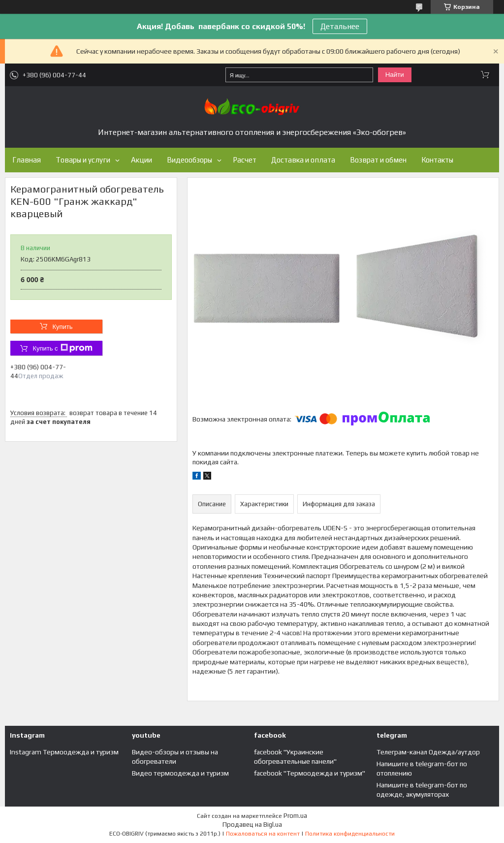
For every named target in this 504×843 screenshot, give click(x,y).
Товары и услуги (83, 160)
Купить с (62, 348)
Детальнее (340, 26)
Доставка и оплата (303, 160)
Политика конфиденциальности (350, 834)
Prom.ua (295, 816)
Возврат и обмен (378, 160)
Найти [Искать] (395, 75)
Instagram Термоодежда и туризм (64, 752)
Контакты (437, 160)
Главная (27, 160)
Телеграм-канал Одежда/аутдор (428, 752)
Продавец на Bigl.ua (252, 825)
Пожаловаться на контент (263, 834)
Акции (142, 160)
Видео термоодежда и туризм (180, 773)
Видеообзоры (189, 160)
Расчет (245, 160)
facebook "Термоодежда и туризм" (310, 773)
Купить (62, 327)
